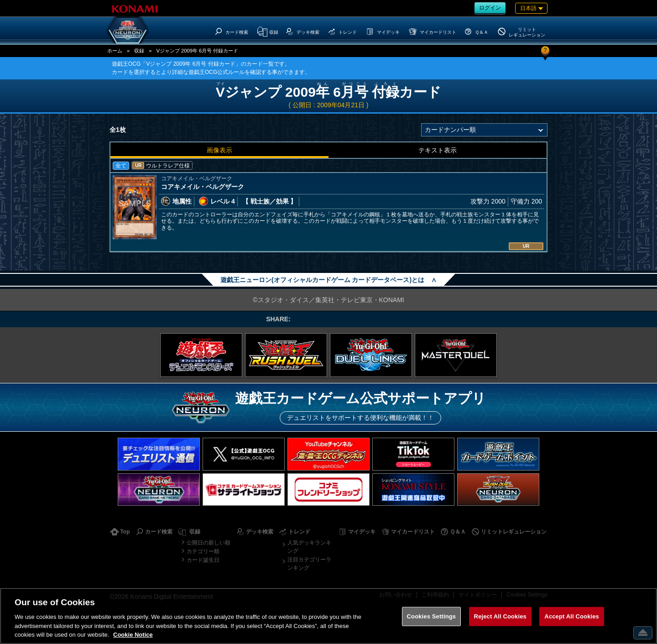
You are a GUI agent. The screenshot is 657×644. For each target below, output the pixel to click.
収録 (139, 51)
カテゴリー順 (203, 551)
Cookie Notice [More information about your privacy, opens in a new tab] (133, 635)
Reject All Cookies (500, 616)
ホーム (115, 51)
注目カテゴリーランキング (309, 564)
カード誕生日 (203, 560)
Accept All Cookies (572, 616)
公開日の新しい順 (209, 543)
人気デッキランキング (309, 547)
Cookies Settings (432, 616)
